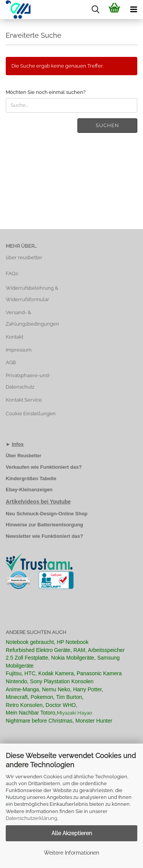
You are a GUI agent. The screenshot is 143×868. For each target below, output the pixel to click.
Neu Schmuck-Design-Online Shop (47, 514)
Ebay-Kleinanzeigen (29, 490)
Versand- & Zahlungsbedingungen (32, 318)
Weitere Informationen (71, 853)
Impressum (19, 350)
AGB (11, 362)
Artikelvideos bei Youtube (38, 502)
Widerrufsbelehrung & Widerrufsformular (32, 294)
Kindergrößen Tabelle (31, 478)
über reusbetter (24, 257)
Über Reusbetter (23, 456)
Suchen (107, 125)
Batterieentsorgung (60, 525)
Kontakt (14, 337)
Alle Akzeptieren (72, 833)
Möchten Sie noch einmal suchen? (46, 92)
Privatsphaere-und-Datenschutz (28, 381)
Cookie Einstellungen (31, 414)
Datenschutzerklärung (31, 818)
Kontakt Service (24, 400)
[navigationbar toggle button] (133, 10)
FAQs (12, 273)
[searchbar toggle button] (95, 10)
